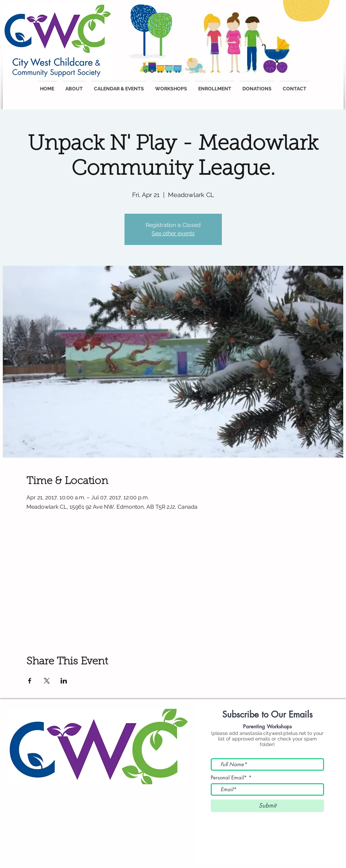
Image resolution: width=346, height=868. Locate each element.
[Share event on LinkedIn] (64, 681)
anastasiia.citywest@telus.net (273, 733)
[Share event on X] (47, 681)
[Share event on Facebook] (30, 681)
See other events (173, 233)
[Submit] (267, 806)
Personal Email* (229, 777)
